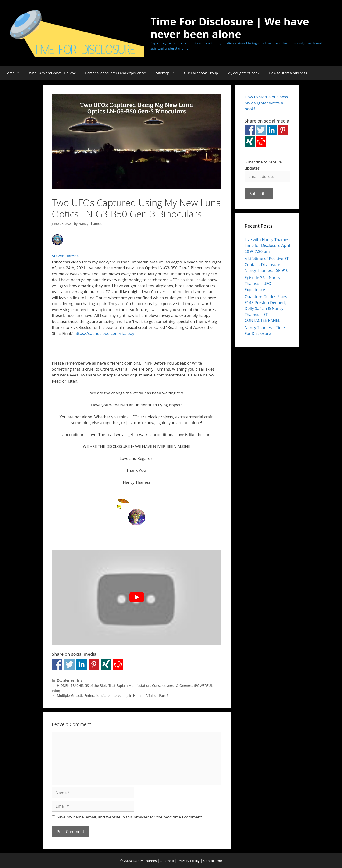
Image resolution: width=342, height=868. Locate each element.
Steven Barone (65, 256)
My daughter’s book (243, 73)
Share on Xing (106, 664)
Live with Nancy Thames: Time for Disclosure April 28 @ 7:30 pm (267, 245)
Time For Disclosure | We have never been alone (230, 28)
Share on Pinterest (94, 664)
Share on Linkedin (82, 664)
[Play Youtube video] (137, 597)
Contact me (213, 861)
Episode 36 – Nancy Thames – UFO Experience (262, 283)
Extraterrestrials (70, 680)
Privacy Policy (189, 861)
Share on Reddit (118, 664)
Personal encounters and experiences (116, 73)
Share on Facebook (57, 664)
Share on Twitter (69, 664)
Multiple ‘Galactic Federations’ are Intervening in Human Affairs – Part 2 (113, 696)
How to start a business (288, 73)
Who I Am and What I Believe (52, 73)
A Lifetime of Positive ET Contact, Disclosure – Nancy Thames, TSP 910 (267, 264)
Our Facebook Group (201, 73)
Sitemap (168, 73)
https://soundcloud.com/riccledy (104, 333)
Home (14, 73)
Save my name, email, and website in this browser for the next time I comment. (130, 817)
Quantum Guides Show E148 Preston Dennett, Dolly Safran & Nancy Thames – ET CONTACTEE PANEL (266, 308)
